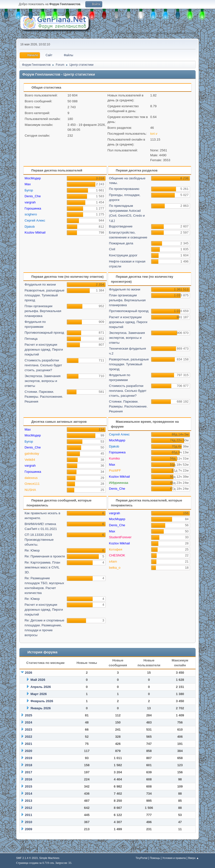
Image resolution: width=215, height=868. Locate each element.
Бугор (29, 190)
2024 (28, 722)
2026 (28, 673)
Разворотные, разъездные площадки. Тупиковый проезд (44, 295)
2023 (28, 730)
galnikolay (32, 454)
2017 (28, 772)
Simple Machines (49, 858)
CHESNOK (117, 555)
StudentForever (120, 537)
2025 (28, 715)
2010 (28, 822)
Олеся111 (32, 484)
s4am (113, 561)
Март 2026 (39, 694)
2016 (28, 779)
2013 (28, 801)
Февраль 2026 (42, 701)
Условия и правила (174, 858)
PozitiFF (115, 470)
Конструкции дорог (123, 255)
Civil (112, 249)
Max (28, 184)
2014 (28, 794)
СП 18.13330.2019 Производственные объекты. (39, 540)
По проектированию (124, 189)
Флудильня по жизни (40, 284)
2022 (28, 737)
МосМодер (33, 178)
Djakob (30, 227)
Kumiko (114, 458)
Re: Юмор (32, 550)
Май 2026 (38, 680)
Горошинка (33, 208)
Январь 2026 (41, 708)
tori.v (154, 134)
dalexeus (31, 478)
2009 (28, 829)
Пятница (31, 339)
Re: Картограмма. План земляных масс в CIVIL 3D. (42, 567)
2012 (28, 808)
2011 (28, 815)
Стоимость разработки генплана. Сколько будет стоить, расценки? (43, 365)
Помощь (155, 858)
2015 (28, 786)
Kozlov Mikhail (35, 232)
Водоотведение (121, 226)
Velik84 (30, 460)
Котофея (116, 549)
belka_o (115, 568)
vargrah (30, 202)
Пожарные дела (121, 243)
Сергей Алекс (35, 220)
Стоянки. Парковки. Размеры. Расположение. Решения (44, 397)
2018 (28, 765)
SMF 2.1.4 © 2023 (27, 858)
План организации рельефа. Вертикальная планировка (43, 311)
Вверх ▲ (193, 858)
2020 (28, 751)
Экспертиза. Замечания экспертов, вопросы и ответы (42, 381)
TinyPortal (141, 858)
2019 (28, 758)
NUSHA (30, 490)
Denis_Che (33, 196)
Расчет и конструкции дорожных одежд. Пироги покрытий (44, 349)
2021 (28, 744)
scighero (31, 214)
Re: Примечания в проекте (45, 556)
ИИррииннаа (119, 483)
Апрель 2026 (41, 687)
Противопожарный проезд (44, 333)
